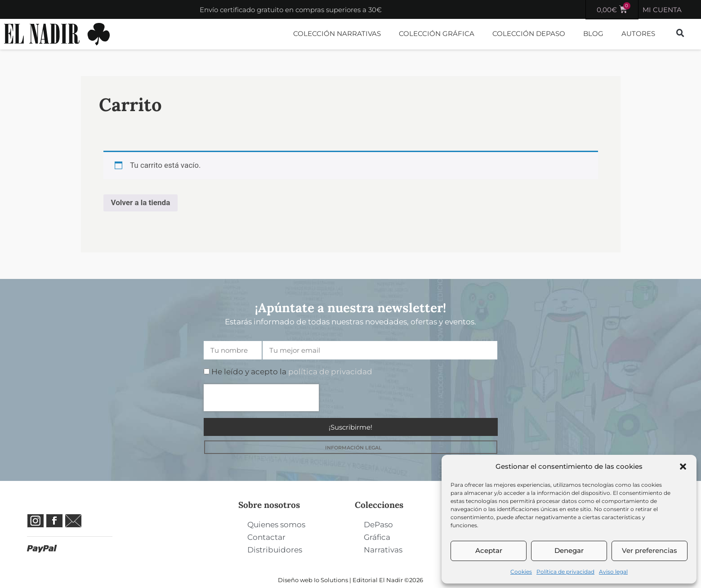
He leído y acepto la (292, 372)
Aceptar (489, 550)
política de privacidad (330, 372)
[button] (683, 467)
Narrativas (383, 550)
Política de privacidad (565, 572)
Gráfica (377, 537)
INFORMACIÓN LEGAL (353, 448)
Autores (638, 34)
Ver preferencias (650, 550)
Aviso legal (613, 572)
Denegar (569, 550)
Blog (593, 34)
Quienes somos (276, 525)
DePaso (378, 525)
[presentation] (261, 398)
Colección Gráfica (437, 34)
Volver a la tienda (141, 202)
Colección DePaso (529, 34)
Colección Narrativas (337, 34)
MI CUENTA (662, 10)
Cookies (521, 572)
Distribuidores (275, 550)
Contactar (266, 537)
